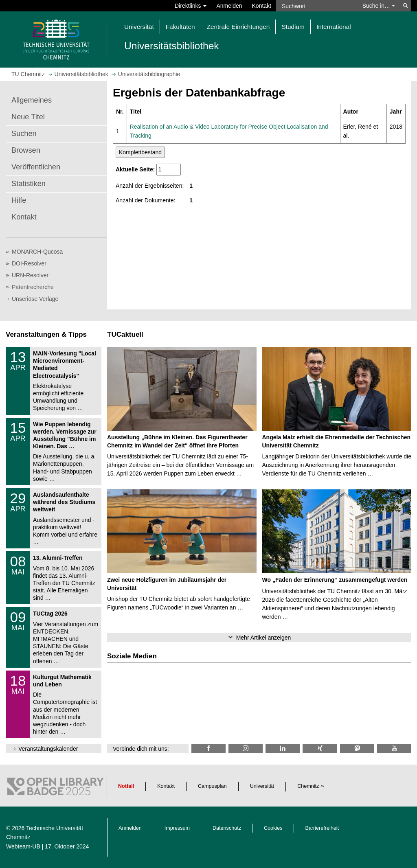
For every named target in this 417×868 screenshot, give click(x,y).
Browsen (26, 150)
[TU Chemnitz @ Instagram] (246, 749)
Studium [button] (293, 27)
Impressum (177, 828)
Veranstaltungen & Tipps (46, 334)
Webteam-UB (23, 846)
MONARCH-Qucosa (37, 252)
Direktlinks (191, 6)
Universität (262, 786)
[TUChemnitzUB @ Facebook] (208, 749)
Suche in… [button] (379, 6)
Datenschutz (227, 828)
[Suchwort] (317, 6)
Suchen (24, 134)
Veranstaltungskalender (48, 749)
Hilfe (19, 200)
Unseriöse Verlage (35, 299)
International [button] (334, 27)
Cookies (273, 828)
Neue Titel (28, 117)
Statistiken (29, 184)
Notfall (126, 786)
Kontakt (262, 6)
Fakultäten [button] (180, 27)
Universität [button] (139, 27)
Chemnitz (308, 786)
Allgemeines (32, 100)
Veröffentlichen (36, 167)
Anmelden (229, 6)
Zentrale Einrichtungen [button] (238, 27)
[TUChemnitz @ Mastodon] (357, 749)
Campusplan (212, 786)
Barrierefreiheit (322, 828)
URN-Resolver (30, 275)
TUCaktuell (125, 334)
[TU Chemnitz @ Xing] (320, 749)
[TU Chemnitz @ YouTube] (394, 749)
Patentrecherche (33, 287)
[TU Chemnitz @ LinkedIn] (283, 749)
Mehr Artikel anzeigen (264, 638)
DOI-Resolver (29, 263)
